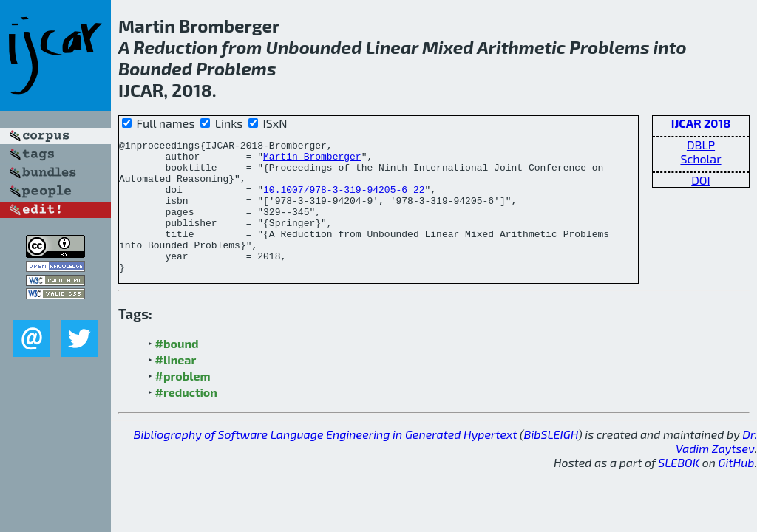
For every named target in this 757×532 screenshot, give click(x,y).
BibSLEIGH (551, 461)
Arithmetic (521, 47)
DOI (701, 180)
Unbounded (314, 47)
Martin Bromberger (312, 160)
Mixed (448, 47)
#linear (176, 386)
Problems (609, 47)
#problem (183, 402)
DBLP (701, 144)
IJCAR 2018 (701, 123)
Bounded (155, 68)
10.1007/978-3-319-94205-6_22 (344, 200)
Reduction (175, 47)
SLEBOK (679, 489)
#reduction (186, 419)
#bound (177, 370)
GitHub (737, 489)
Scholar (700, 158)
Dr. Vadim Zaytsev (716, 468)
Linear (392, 47)
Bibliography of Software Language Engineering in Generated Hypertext (326, 461)
